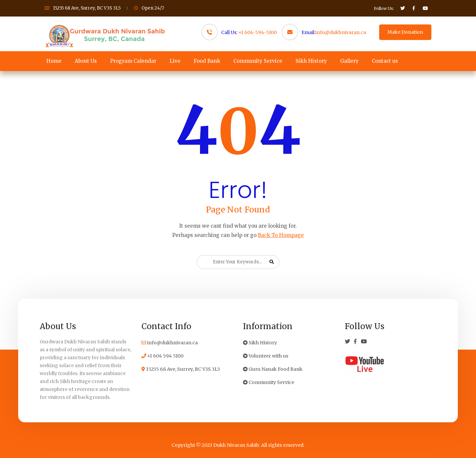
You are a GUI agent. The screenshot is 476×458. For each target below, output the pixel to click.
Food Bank (207, 61)
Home (54, 61)
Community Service (258, 61)
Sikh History (311, 61)
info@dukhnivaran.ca (341, 32)
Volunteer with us (266, 356)
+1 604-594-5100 (258, 32)
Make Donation (405, 32)
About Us (86, 61)
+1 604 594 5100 (162, 356)
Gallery (349, 61)
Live (175, 61)
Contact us (385, 61)
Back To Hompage (281, 235)
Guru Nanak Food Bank (273, 369)
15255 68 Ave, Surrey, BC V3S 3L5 (181, 369)
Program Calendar (133, 61)
